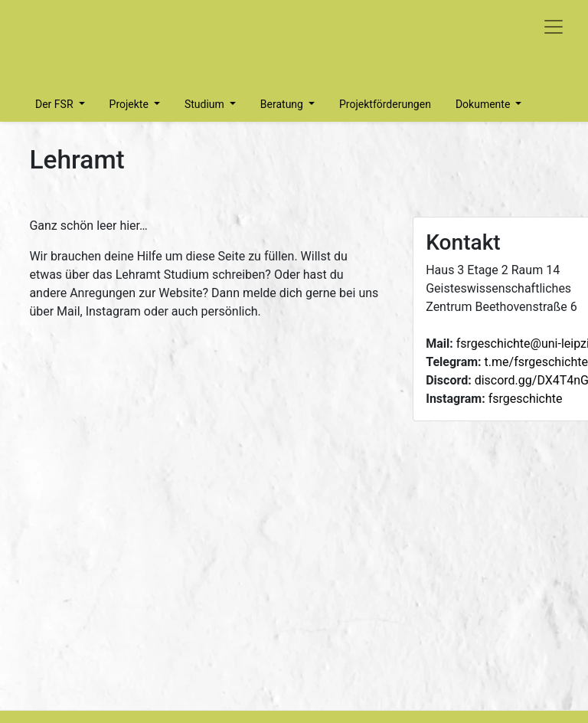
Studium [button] (206, 104)
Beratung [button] (283, 104)
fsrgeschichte (526, 399)
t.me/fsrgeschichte (536, 362)
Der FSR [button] (56, 104)
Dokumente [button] (484, 104)
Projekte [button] (131, 104)
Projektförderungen (385, 104)
